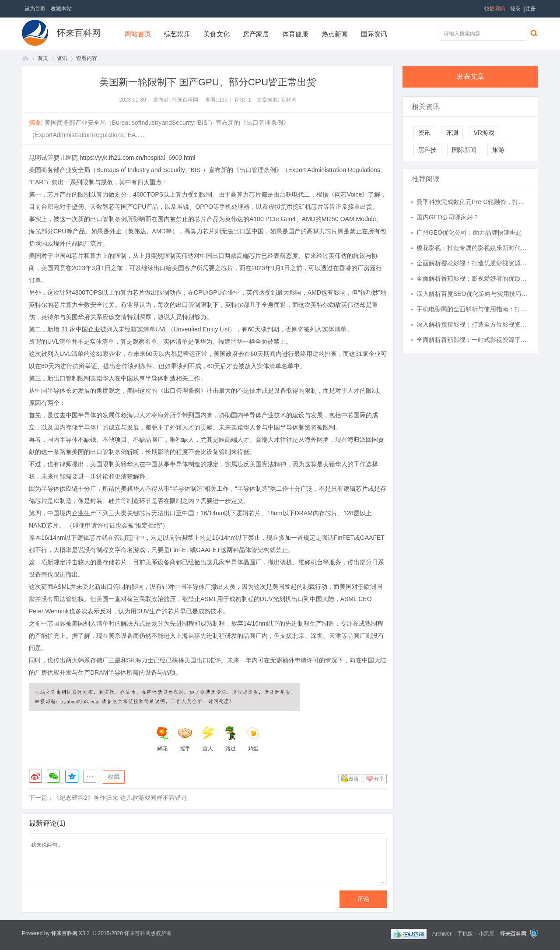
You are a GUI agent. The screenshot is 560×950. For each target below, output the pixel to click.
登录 (515, 9)
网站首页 (138, 34)
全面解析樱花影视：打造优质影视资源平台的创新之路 (473, 263)
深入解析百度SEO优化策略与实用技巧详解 (473, 294)
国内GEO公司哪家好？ (448, 217)
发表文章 (470, 76)
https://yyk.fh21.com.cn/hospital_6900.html (138, 158)
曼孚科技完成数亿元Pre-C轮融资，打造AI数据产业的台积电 (473, 202)
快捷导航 (495, 9)
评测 (452, 133)
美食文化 (217, 34)
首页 (25, 58)
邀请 (353, 779)
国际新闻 (464, 150)
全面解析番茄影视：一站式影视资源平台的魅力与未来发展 (473, 340)
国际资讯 (374, 34)
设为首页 (35, 9)
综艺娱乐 (177, 34)
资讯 (62, 58)
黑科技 (427, 150)
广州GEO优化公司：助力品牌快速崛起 (469, 232)
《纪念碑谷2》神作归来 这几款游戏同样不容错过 (120, 798)
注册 (531, 9)
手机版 (465, 933)
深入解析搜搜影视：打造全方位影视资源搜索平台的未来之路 (473, 324)
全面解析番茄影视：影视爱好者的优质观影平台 (473, 278)
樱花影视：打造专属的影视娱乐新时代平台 (473, 248)
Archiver (442, 933)
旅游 (498, 150)
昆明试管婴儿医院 (53, 158)
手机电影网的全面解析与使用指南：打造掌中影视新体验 (473, 309)
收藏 (114, 777)
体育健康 (295, 34)
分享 (379, 779)
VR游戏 (484, 133)
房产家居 (256, 34)
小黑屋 (486, 933)
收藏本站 (61, 9)
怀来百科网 (79, 33)
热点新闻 (335, 34)
